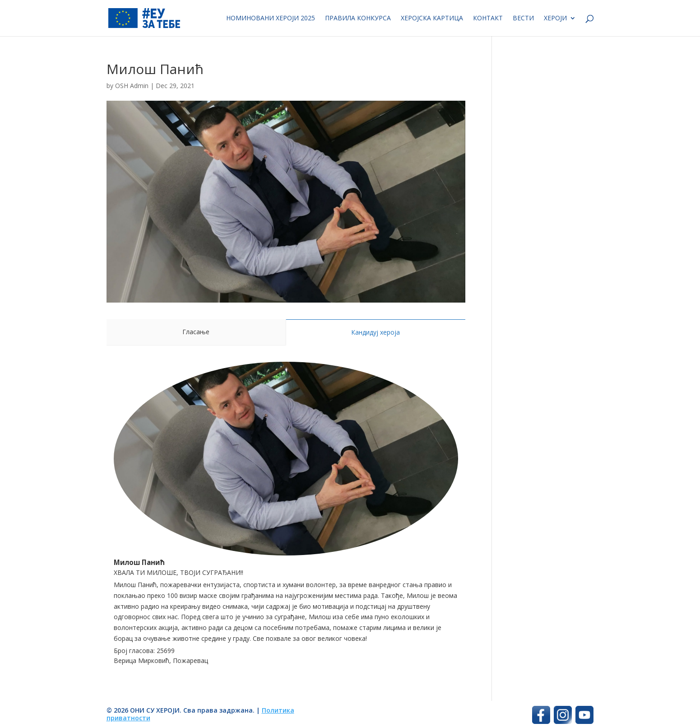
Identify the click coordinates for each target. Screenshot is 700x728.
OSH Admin (132, 86)
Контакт (488, 19)
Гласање (196, 332)
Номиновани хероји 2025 (271, 19)
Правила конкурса (358, 19)
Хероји (555, 19)
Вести (523, 19)
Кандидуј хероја (375, 332)
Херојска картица (432, 19)
